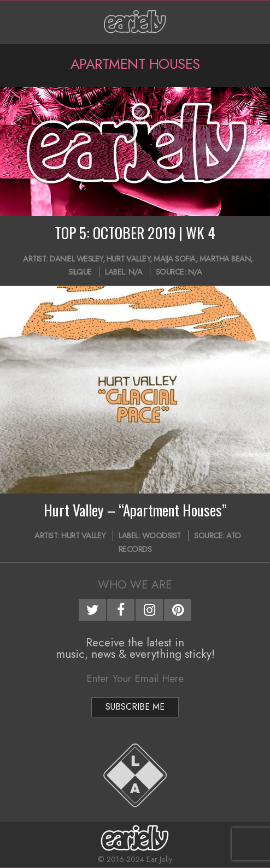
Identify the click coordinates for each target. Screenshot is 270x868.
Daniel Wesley (76, 259)
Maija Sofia (175, 259)
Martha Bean (225, 259)
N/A (136, 272)
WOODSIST (162, 536)
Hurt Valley (128, 259)
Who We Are (135, 585)
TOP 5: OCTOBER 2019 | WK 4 (135, 233)
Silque (80, 272)
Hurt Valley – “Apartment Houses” (135, 510)
